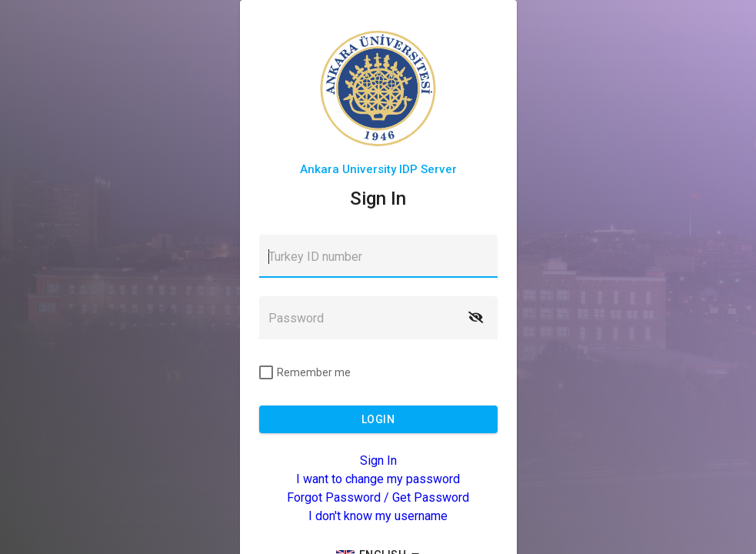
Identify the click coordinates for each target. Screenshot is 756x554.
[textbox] (378, 256)
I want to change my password (378, 479)
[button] (476, 318)
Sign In (378, 461)
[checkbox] (305, 372)
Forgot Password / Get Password (378, 497)
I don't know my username (378, 516)
